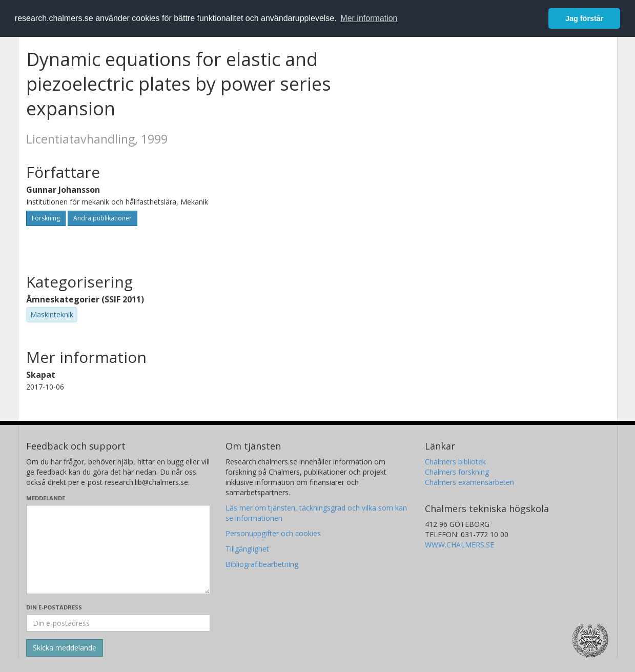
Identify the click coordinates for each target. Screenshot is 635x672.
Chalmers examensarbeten (469, 482)
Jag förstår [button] (584, 18)
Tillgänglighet (247, 549)
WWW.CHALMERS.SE (459, 545)
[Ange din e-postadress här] (118, 623)
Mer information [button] (369, 18)
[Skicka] (65, 648)
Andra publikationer (103, 218)
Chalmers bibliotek (455, 462)
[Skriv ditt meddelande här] (118, 549)
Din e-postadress (54, 607)
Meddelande (46, 498)
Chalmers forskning (457, 472)
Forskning (46, 218)
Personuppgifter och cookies (273, 533)
